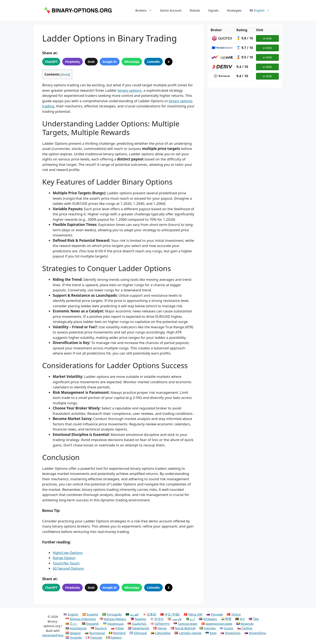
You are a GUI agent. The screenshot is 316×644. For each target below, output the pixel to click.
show (65, 74)
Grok (91, 62)
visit (267, 38)
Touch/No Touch (66, 563)
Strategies (234, 10)
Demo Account (171, 10)
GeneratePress (53, 635)
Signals (213, 10)
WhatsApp (132, 62)
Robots (195, 10)
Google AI (110, 62)
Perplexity (72, 62)
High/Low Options (68, 553)
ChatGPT (51, 62)
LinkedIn (153, 62)
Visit (267, 48)
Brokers (146, 10)
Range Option (64, 558)
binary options (130, 90)
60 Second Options (68, 568)
